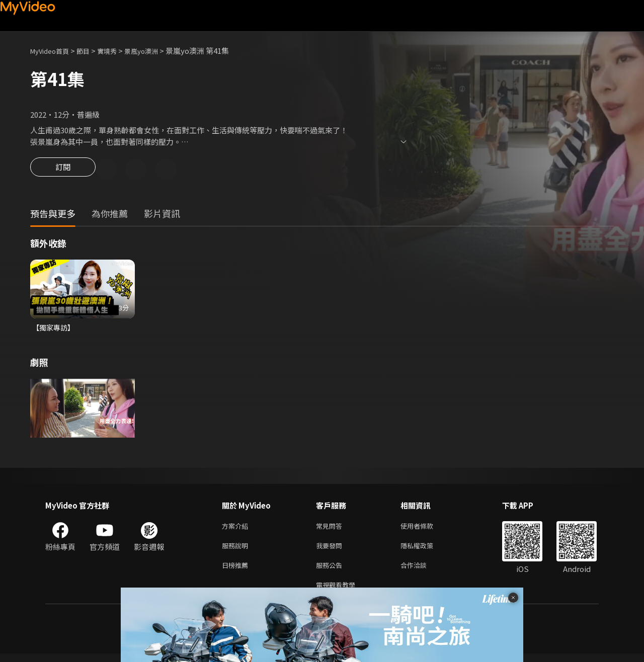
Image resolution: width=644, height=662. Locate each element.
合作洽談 (422, 571)
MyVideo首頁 (53, 51)
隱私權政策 (425, 550)
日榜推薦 (237, 571)
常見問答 (331, 529)
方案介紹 (237, 529)
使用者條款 (425, 529)
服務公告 (331, 571)
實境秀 (117, 51)
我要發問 (331, 550)
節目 (91, 51)
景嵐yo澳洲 (156, 51)
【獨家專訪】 (55, 329)
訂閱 (63, 170)
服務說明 (237, 550)
